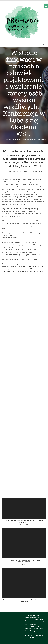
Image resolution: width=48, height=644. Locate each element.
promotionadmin (13, 172)
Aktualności (39, 172)
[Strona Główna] (3, 139)
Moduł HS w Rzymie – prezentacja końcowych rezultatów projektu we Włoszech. (24, 601)
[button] (46, 6)
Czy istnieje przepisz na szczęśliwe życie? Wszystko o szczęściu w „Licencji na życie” (24, 521)
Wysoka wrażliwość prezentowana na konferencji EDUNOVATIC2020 (24, 561)
